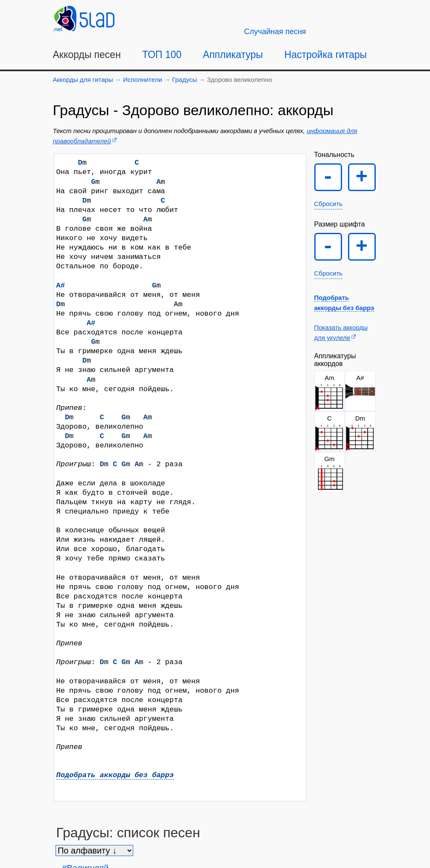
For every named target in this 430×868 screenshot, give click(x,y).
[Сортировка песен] (94, 851)
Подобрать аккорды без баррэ (115, 775)
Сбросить (329, 204)
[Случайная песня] (275, 32)
